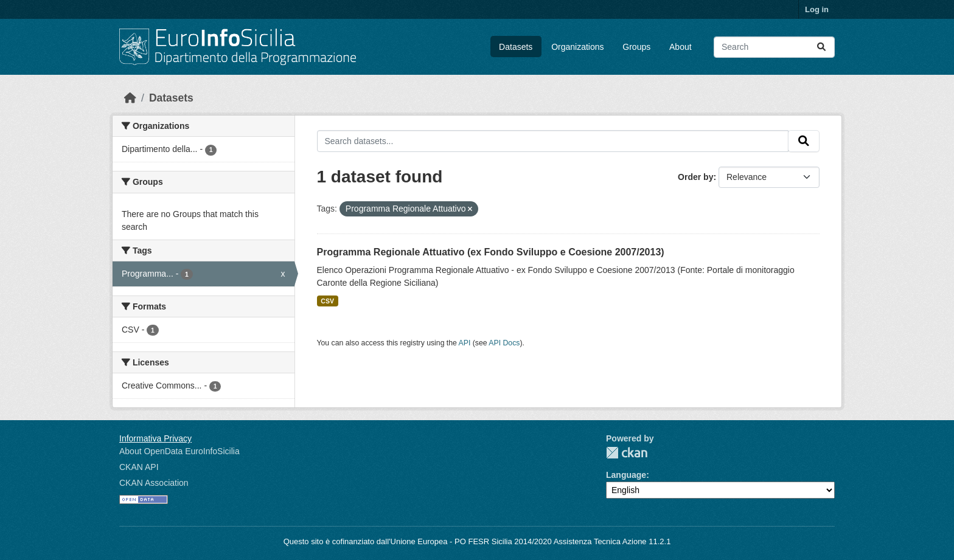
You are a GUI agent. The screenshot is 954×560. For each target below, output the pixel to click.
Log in (817, 9)
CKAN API (139, 467)
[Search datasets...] (774, 47)
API (465, 343)
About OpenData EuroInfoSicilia (179, 451)
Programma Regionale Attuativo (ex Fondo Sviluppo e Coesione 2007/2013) (491, 252)
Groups (636, 47)
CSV (327, 301)
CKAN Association (154, 483)
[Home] (130, 98)
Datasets (516, 47)
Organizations (577, 47)
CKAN (627, 453)
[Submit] (821, 47)
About (681, 47)
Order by (695, 177)
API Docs (504, 343)
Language (626, 475)
